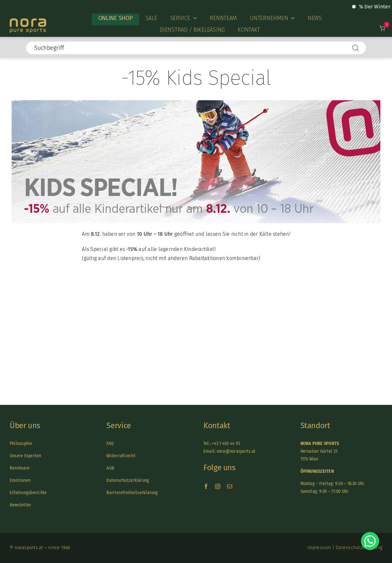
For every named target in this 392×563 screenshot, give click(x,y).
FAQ (110, 444)
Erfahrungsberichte (28, 493)
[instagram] (218, 486)
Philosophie (21, 444)
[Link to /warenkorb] (382, 28)
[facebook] (206, 486)
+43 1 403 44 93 (226, 444)
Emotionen (20, 480)
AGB (110, 468)
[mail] (230, 486)
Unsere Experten (26, 456)
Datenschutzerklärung (128, 480)
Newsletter (20, 505)
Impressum (319, 548)
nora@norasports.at (235, 451)
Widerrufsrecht (121, 456)
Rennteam (20, 468)
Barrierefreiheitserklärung (132, 493)
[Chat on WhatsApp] (370, 541)
